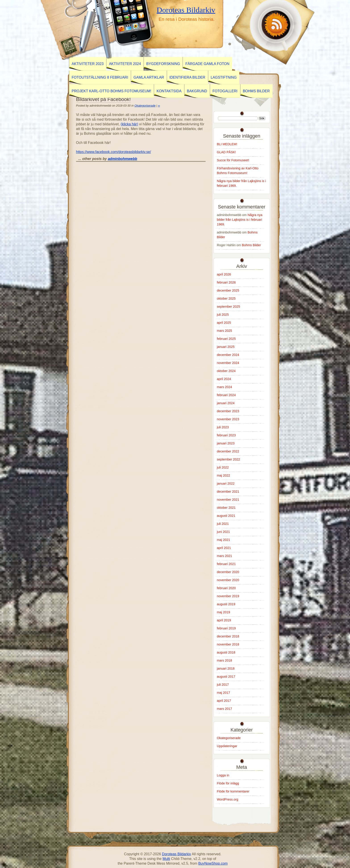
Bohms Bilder (256, 91)
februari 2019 (226, 628)
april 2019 (224, 620)
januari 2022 (226, 483)
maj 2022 (224, 475)
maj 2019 (224, 612)
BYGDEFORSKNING (163, 64)
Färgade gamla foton (207, 64)
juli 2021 (223, 524)
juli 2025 (223, 315)
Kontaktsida (169, 91)
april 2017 (224, 701)
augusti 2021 (226, 516)
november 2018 (228, 644)
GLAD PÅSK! (227, 152)
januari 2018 (226, 668)
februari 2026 (226, 282)
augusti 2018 (226, 652)
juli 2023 (223, 427)
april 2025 (224, 323)
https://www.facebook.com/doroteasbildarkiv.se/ (114, 152)
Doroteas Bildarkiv (186, 10)
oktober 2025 (226, 298)
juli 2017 (223, 685)
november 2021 (228, 500)
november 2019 (228, 596)
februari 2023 (226, 435)
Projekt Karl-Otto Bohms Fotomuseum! (111, 91)
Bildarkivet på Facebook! (103, 99)
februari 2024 (226, 395)
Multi (166, 859)
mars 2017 (225, 709)
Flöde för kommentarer (233, 791)
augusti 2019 (226, 604)
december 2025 (228, 290)
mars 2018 (225, 660)
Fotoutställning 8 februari (100, 77)
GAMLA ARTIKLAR (149, 77)
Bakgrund (197, 91)
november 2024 (228, 363)
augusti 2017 (226, 677)
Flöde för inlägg (228, 783)
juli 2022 (223, 467)
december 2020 (228, 572)
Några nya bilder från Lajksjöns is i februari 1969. (240, 220)
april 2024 (224, 379)
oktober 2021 (226, 508)
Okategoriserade (145, 106)
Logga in (223, 775)
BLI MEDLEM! (227, 144)
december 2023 (228, 411)
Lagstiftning (224, 77)
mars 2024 (225, 387)
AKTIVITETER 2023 (88, 64)
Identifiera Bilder (187, 77)
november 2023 (228, 419)
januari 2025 (226, 347)
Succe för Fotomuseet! (233, 160)
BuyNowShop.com (213, 863)
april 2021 (224, 548)
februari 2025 (226, 339)
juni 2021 (223, 532)
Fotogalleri (225, 91)
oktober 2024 (226, 371)
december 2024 (228, 355)
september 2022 (229, 459)
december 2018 (228, 636)
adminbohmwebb (123, 159)
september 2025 (229, 307)
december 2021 (228, 492)
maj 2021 (224, 540)
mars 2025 (225, 331)
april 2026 (224, 274)
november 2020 (228, 580)
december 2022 (228, 451)
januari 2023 (226, 443)
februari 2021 (226, 564)
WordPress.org (228, 799)
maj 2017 (224, 693)
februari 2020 (226, 588)
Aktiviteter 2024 (125, 64)
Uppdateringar (227, 746)
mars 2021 (225, 556)
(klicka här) (129, 124)
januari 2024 (226, 403)
